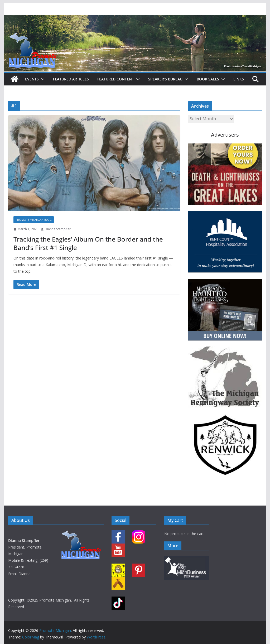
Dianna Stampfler (58, 229)
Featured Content (116, 79)
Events (32, 79)
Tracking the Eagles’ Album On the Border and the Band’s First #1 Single (88, 243)
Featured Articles (71, 79)
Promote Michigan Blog (34, 220)
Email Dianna (19, 574)
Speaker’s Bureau (165, 79)
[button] (42, 79)
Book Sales (208, 79)
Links (239, 79)
